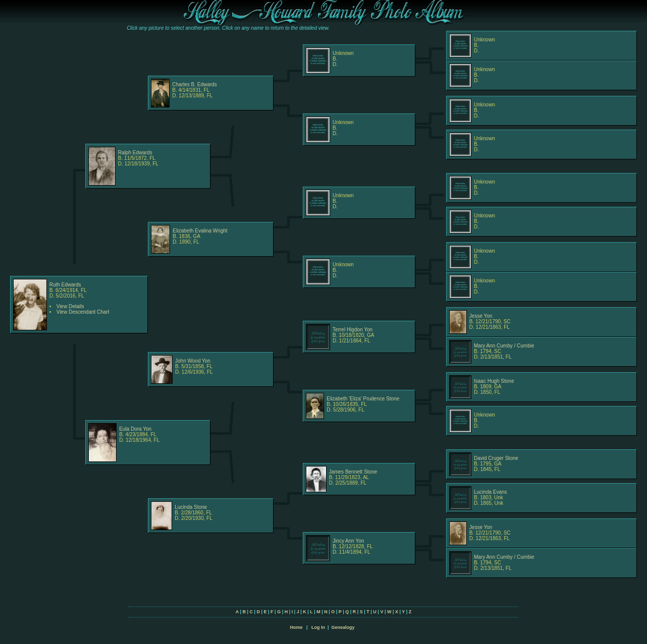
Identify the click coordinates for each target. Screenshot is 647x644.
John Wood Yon (193, 361)
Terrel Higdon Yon (353, 330)
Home (296, 627)
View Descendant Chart (83, 312)
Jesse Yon (481, 316)
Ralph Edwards (135, 153)
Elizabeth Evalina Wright (200, 231)
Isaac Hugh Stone (494, 381)
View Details (70, 306)
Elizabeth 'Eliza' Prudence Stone (363, 399)
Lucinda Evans (491, 492)
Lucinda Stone (191, 507)
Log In (318, 627)
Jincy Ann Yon (348, 541)
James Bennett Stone (353, 472)
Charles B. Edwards (194, 84)
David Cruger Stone (496, 458)
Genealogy (343, 627)
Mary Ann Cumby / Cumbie (504, 346)
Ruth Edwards (65, 285)
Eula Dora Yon (135, 429)
